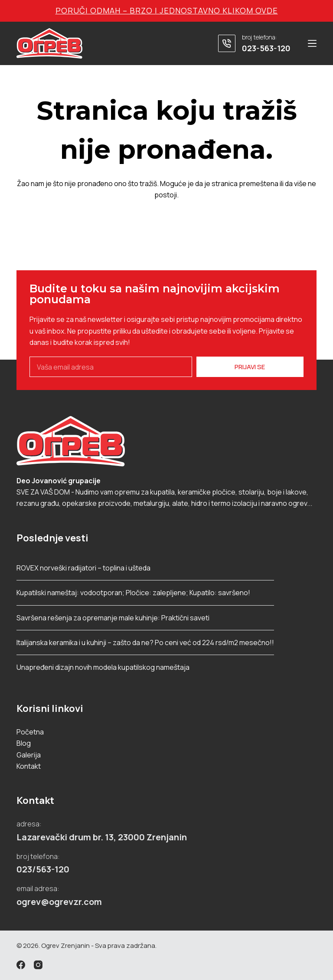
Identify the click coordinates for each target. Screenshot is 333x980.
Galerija (29, 755)
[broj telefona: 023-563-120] (227, 43)
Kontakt (29, 766)
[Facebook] (21, 965)
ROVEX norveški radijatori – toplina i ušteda (83, 568)
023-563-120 (266, 48)
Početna (30, 732)
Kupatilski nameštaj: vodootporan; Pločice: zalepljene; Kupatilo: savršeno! (133, 593)
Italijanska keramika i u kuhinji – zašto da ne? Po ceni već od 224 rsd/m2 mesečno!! (145, 642)
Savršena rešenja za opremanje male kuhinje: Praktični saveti (113, 618)
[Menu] (312, 43)
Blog (24, 743)
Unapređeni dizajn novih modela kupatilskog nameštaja (103, 667)
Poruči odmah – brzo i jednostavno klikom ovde (167, 10)
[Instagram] (38, 965)
